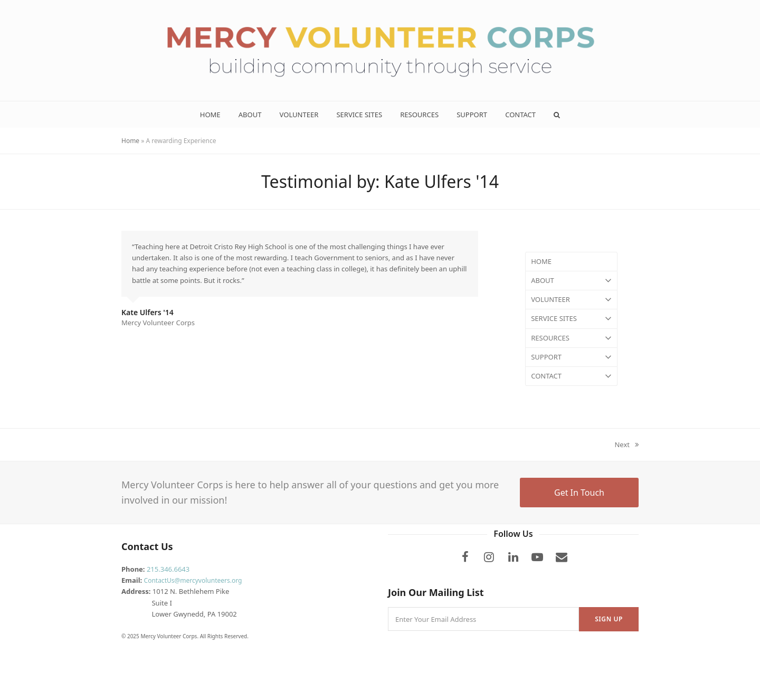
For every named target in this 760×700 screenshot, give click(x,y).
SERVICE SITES (571, 319)
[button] (557, 115)
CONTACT (571, 376)
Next (626, 445)
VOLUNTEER (571, 300)
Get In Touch (579, 493)
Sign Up (609, 619)
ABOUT (571, 281)
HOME (541, 261)
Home (130, 141)
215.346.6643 (168, 569)
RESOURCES (571, 338)
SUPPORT (571, 357)
